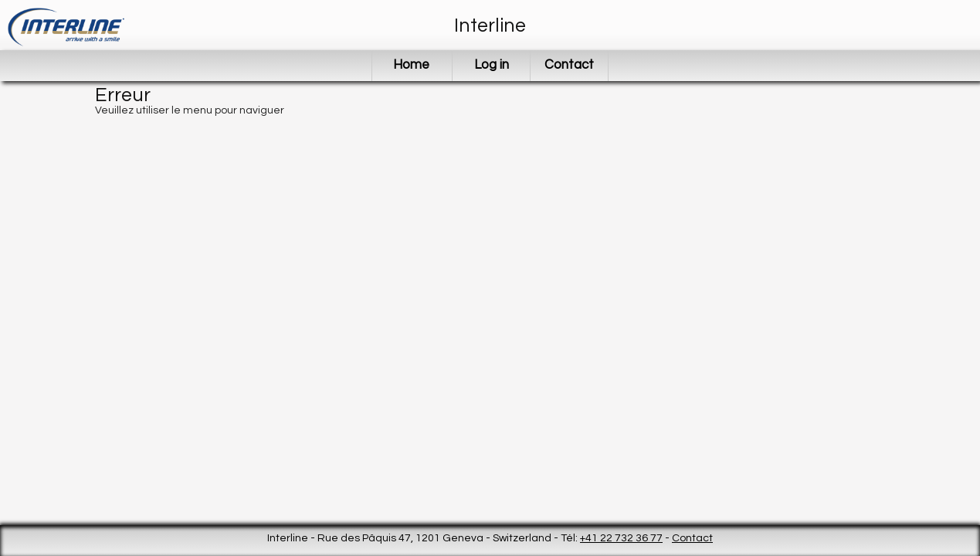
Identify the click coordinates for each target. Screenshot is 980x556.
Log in (492, 65)
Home (411, 65)
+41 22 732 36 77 (621, 538)
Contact (569, 65)
